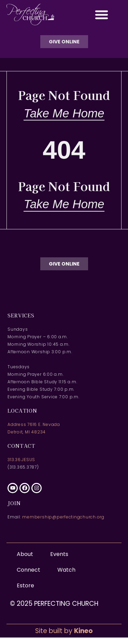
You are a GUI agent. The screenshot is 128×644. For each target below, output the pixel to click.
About (27, 554)
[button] (101, 15)
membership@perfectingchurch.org (63, 517)
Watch (66, 570)
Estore (25, 585)
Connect (30, 570)
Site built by (64, 631)
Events (59, 554)
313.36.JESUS (21, 460)
